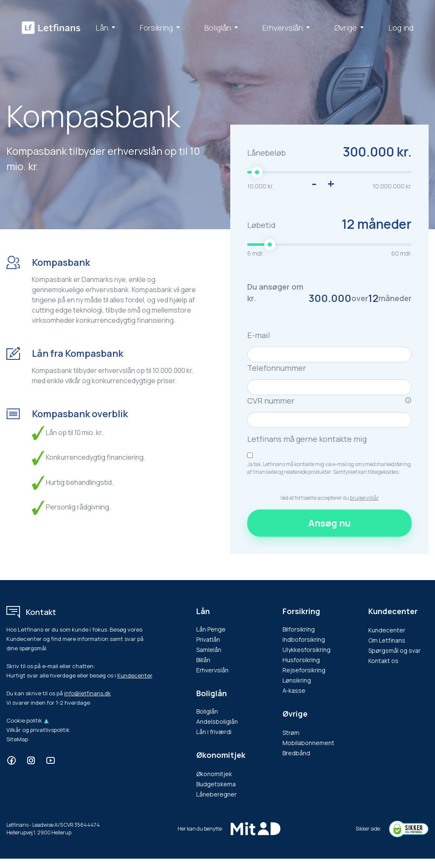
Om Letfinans (387, 640)
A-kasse (294, 690)
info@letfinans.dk (88, 693)
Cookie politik (24, 720)
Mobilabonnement (308, 743)
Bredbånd (296, 753)
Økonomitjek (214, 774)
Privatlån (208, 639)
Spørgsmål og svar (394, 650)
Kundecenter (135, 675)
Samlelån (209, 650)
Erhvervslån (288, 28)
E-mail (259, 335)
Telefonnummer (277, 368)
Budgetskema (216, 784)
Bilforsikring (299, 629)
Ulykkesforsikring (306, 650)
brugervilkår (364, 498)
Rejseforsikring (304, 670)
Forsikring (161, 28)
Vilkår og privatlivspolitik (38, 730)
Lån (107, 28)
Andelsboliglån (217, 721)
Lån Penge (211, 629)
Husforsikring (301, 660)
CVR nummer (329, 401)
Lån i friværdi (214, 732)
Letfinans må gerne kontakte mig (307, 439)
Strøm (291, 733)
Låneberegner (216, 794)
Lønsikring (297, 680)
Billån (203, 660)
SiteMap (17, 739)
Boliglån (223, 28)
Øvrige (351, 28)
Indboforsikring (304, 639)
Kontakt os (383, 661)
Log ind (401, 28)
